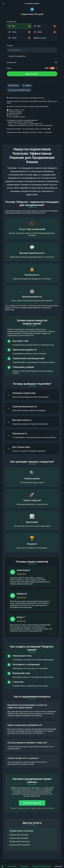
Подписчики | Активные (20, 845)
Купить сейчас (32, 74)
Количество (11, 22)
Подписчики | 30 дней (19, 835)
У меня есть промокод (17, 56)
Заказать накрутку (32, 803)
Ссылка (10, 46)
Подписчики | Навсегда (20, 841)
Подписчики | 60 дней (19, 838)
